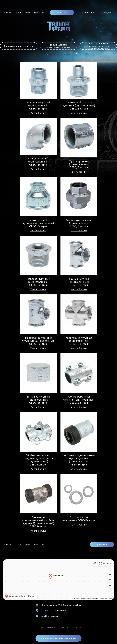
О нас (28, 13)
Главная (7, 13)
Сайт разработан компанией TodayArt (59, 638)
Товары (18, 13)
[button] (48, 55)
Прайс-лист (62, 13)
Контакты (39, 13)
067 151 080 (88, 13)
